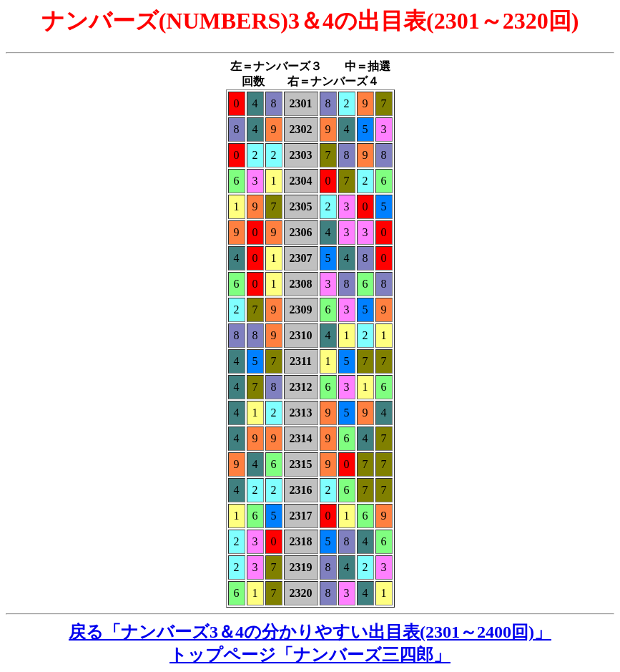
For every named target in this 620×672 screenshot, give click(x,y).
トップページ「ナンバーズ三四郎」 (310, 655)
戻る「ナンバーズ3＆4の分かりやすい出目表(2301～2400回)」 (310, 632)
